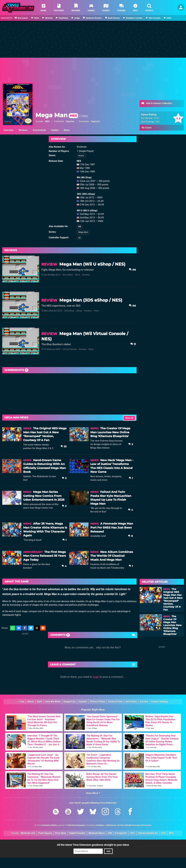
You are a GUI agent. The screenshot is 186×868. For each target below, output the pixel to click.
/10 (156, 118)
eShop (79, 311)
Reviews (23, 130)
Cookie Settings (160, 702)
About (30, 702)
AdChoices (111, 825)
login (96, 677)
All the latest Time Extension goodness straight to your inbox (93, 845)
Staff (40, 702)
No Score (147, 128)
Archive (144, 702)
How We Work (53, 702)
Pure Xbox (61, 833)
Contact (83, 702)
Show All (129, 418)
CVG (163, 833)
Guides (55, 130)
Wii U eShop (68, 275)
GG (80, 227)
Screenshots (39, 130)
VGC (132, 833)
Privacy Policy (97, 702)
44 (132, 270)
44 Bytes (100, 825)
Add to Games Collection (157, 104)
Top (21, 702)
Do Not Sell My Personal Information (135, 825)
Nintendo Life (28, 833)
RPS (171, 833)
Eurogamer (121, 833)
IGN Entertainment (76, 825)
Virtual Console (70, 349)
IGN (110, 833)
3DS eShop (69, 311)
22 (64, 446)
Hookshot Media (49, 825)
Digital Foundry (77, 833)
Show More (93, 793)
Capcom (70, 121)
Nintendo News (97, 833)
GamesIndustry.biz (148, 833)
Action (81, 156)
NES (47, 121)
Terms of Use (115, 702)
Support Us (70, 702)
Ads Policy (131, 702)
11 (133, 344)
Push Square (45, 833)
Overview (9, 130)
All (79, 238)
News (67, 130)
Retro (78, 275)
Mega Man (57, 115)
